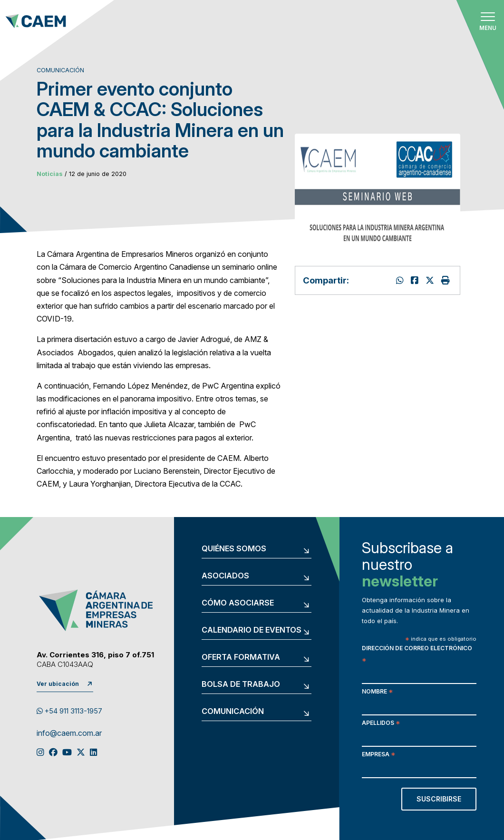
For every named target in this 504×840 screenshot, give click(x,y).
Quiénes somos (234, 549)
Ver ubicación (58, 684)
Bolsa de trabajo (241, 684)
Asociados (225, 576)
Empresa (378, 755)
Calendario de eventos (252, 630)
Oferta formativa (241, 657)
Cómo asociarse (238, 603)
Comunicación (233, 712)
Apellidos (381, 724)
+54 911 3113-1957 (69, 711)
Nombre (377, 692)
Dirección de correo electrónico (417, 655)
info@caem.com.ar (69, 733)
